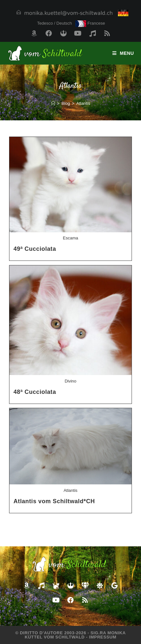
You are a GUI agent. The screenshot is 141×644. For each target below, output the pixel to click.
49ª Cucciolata (35, 249)
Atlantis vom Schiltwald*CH (54, 501)
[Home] (53, 103)
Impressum (103, 637)
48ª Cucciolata (35, 392)
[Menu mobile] (123, 53)
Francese (90, 23)
